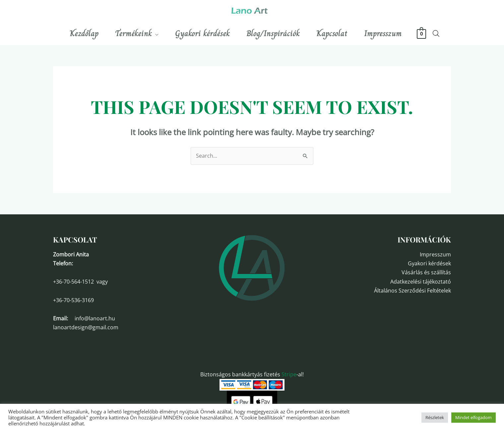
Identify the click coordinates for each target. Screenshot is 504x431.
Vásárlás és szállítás (426, 272)
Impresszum (435, 254)
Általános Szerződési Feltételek (412, 291)
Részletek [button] (435, 417)
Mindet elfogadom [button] (473, 417)
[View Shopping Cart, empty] (422, 33)
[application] (155, 33)
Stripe (289, 374)
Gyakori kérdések (429, 263)
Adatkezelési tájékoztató (421, 282)
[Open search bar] (436, 33)
